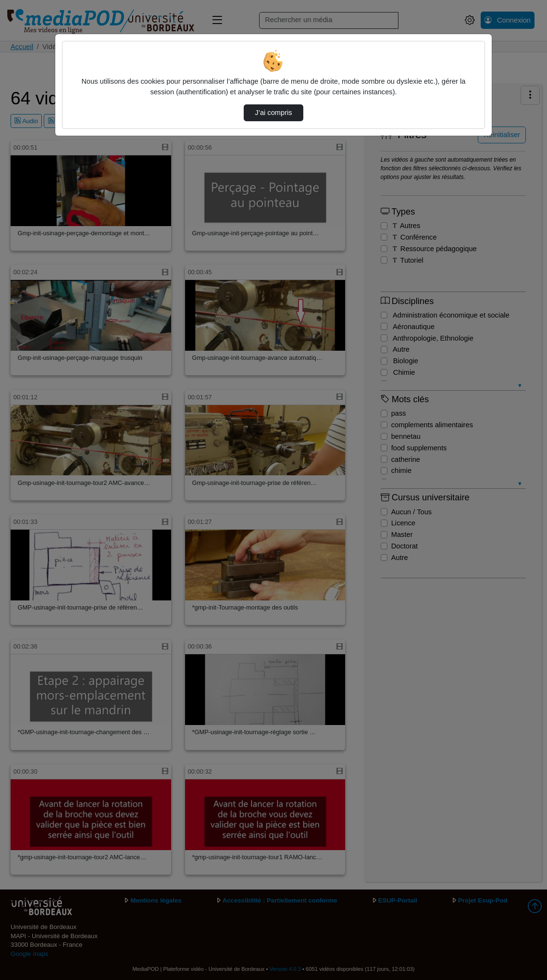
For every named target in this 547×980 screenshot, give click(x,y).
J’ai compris (273, 113)
